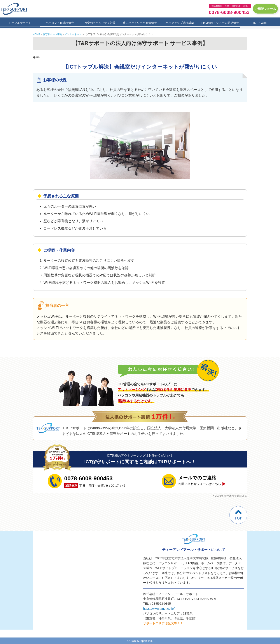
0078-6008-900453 (229, 12)
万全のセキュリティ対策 (100, 23)
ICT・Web (260, 23)
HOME (36, 34)
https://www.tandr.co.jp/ (159, 609)
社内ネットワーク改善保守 (140, 23)
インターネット (73, 34)
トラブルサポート (20, 23)
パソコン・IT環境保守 (60, 23)
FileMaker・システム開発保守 (220, 23)
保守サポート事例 (52, 34)
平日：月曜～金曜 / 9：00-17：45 (95, 481)
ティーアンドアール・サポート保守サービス (15, 9)
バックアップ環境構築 (180, 23)
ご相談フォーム (265, 9)
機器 (39, 57)
